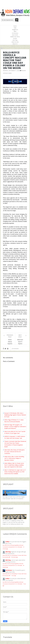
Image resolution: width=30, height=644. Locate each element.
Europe (15, 38)
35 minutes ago (15, 557)
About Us (15, 44)
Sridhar (7, 542)
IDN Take (15, 40)
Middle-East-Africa (15, 37)
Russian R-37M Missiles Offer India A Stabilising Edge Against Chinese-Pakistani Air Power (15, 415)
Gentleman (9, 570)
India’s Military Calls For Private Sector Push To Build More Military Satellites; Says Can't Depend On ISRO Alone (14, 465)
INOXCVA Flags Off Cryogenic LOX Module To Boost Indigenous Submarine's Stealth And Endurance (15, 427)
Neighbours (15, 30)
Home (15, 26)
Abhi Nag (8, 552)
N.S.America (15, 33)
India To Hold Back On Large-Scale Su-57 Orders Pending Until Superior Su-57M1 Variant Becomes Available (15, 472)
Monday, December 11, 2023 (11, 71)
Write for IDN (15, 42)
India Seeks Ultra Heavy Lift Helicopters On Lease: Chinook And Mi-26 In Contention (14, 452)
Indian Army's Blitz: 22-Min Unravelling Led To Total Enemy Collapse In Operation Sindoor (14, 458)
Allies (15, 31)
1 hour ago (14, 576)
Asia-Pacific (15, 35)
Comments (15, 349)
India (15, 28)
